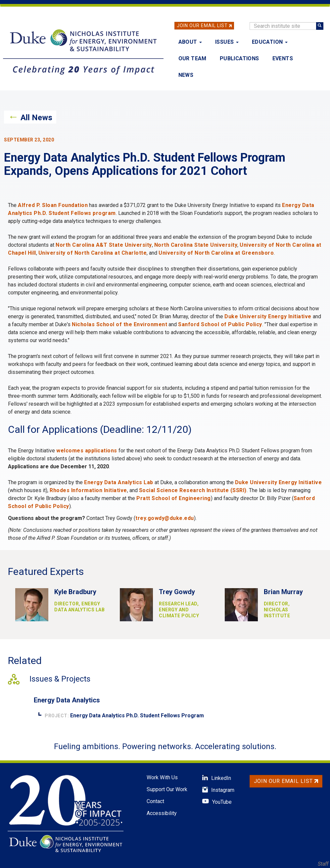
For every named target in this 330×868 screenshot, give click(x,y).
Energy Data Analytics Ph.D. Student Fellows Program (137, 715)
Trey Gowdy (177, 592)
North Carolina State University (196, 245)
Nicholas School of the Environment (119, 324)
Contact (155, 801)
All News (36, 118)
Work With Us (162, 777)
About (190, 42)
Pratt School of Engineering (174, 498)
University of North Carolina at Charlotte (93, 253)
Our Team (192, 58)
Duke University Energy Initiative (268, 316)
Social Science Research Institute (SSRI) (193, 490)
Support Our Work (167, 789)
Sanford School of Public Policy (220, 324)
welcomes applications (87, 451)
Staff (323, 864)
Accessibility (162, 813)
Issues (227, 42)
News (186, 75)
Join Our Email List (202, 26)
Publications (239, 58)
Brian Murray (283, 592)
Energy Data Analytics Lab (119, 482)
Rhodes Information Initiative (88, 490)
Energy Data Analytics (67, 700)
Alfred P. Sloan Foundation (53, 205)
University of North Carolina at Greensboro (216, 253)
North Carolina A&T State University (104, 245)
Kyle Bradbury (75, 592)
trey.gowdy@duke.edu (165, 518)
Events (283, 58)
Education (270, 42)
